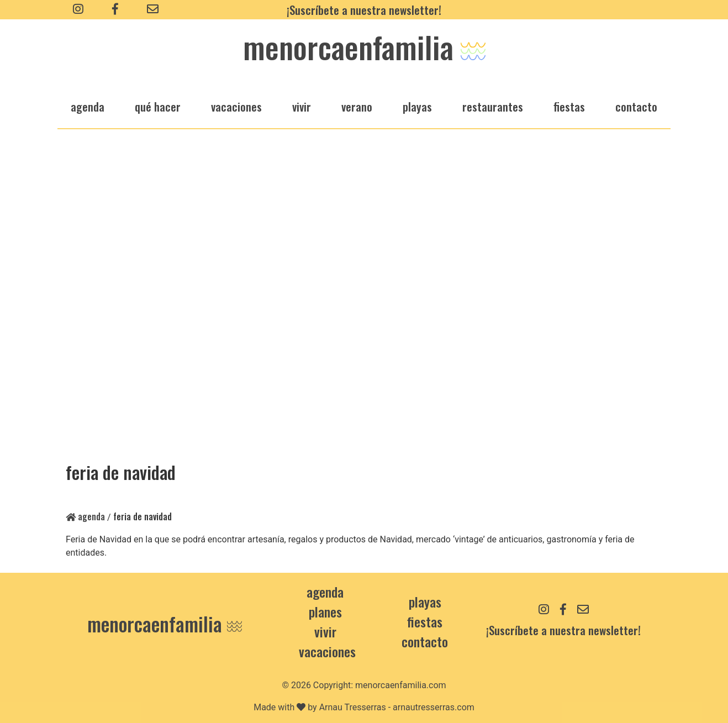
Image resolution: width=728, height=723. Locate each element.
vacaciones (236, 106)
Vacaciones (327, 651)
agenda (88, 106)
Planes (325, 611)
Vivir (325, 631)
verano (357, 106)
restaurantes (493, 106)
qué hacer (158, 106)
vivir (302, 106)
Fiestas (425, 621)
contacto (425, 641)
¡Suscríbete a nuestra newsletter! (364, 10)
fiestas (569, 106)
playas (417, 106)
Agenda (85, 516)
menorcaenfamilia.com (401, 685)
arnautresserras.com (434, 707)
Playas (425, 601)
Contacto (636, 106)
